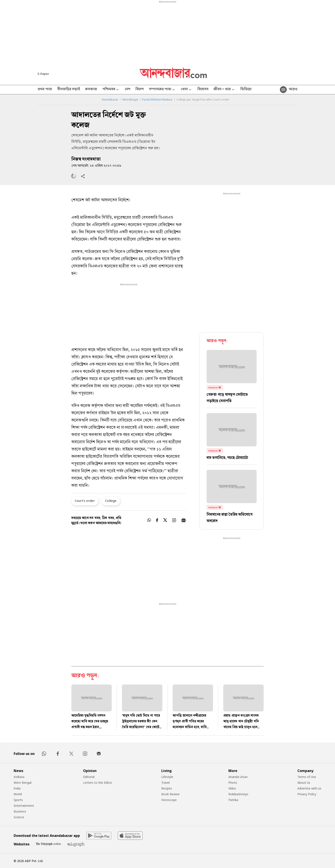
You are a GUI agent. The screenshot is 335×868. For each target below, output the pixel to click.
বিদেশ (140, 90)
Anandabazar (110, 100)
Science (19, 817)
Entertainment (24, 806)
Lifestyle (167, 777)
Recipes (167, 788)
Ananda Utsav (238, 777)
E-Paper (43, 74)
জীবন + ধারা (224, 90)
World (18, 794)
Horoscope (169, 800)
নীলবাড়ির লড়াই (69, 90)
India (17, 788)
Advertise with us (309, 788)
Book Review (170, 794)
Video (232, 788)
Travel (165, 783)
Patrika (233, 800)
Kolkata (19, 777)
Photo (233, 783)
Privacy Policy (307, 794)
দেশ (128, 90)
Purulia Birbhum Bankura (157, 100)
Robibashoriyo (238, 794)
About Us (304, 783)
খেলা (187, 90)
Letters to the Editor (98, 783)
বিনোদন (203, 90)
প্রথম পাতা (45, 90)
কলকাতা (91, 90)
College (111, 501)
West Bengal (130, 100)
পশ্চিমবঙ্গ (111, 90)
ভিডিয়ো (246, 90)
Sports (18, 800)
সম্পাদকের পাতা (162, 90)
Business (20, 811)
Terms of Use (307, 777)
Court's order (85, 501)
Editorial (89, 777)
